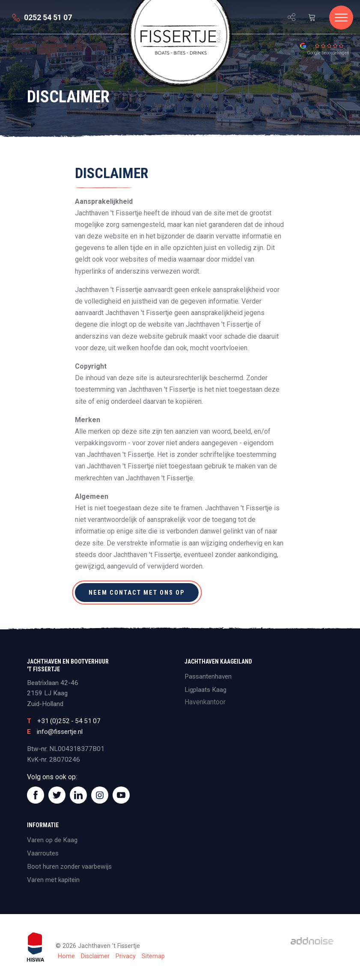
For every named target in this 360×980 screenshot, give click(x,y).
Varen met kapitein (53, 880)
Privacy (126, 956)
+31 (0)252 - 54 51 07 (69, 721)
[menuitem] (3, 33)
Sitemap (153, 956)
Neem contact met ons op (137, 592)
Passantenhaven (208, 676)
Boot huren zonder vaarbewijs (69, 867)
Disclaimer (95, 956)
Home (66, 956)
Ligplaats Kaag (205, 690)
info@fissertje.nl (60, 732)
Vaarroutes (43, 853)
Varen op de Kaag (52, 840)
